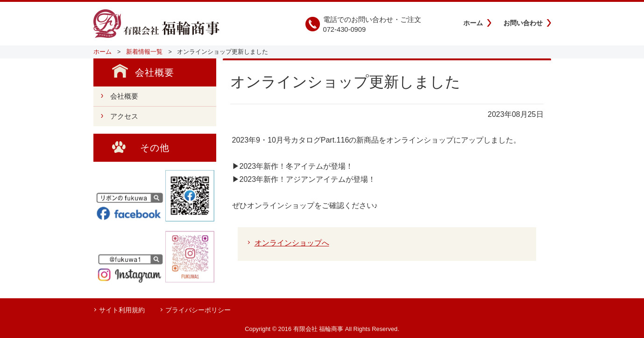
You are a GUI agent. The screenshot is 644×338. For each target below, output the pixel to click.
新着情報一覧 (144, 52)
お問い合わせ (523, 23)
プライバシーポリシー (198, 310)
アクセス (124, 116)
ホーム (473, 23)
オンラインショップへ (292, 243)
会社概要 (124, 96)
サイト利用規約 (122, 310)
